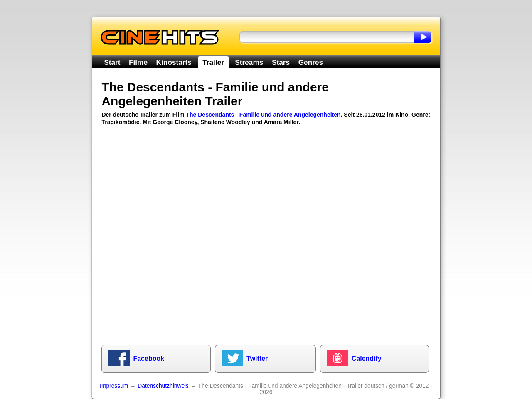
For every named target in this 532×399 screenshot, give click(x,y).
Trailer (213, 62)
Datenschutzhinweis (163, 386)
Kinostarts (174, 62)
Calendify (367, 359)
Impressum (114, 386)
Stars (281, 62)
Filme (138, 62)
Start (112, 62)
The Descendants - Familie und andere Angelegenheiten (263, 115)
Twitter (257, 359)
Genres (311, 62)
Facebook (149, 359)
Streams (249, 62)
